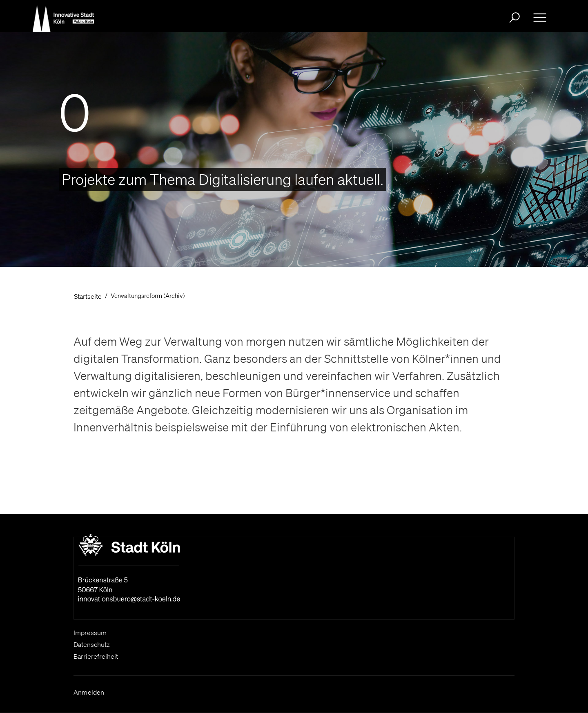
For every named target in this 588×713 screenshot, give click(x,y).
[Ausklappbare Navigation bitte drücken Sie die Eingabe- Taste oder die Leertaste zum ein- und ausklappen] (540, 18)
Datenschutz (92, 644)
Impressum (90, 633)
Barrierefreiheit (96, 656)
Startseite (88, 296)
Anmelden (89, 692)
